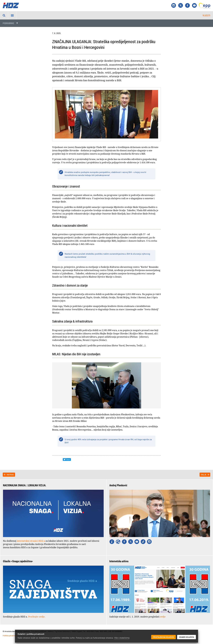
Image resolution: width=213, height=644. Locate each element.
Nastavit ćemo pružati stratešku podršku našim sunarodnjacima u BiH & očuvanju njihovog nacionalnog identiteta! (107, 255)
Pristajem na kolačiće (163, 637)
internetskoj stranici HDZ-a (31, 541)
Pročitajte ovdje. (37, 617)
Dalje (204, 475)
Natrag (10, 475)
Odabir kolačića (187, 637)
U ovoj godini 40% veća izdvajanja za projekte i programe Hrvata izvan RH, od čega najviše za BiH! (108, 441)
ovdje (163, 617)
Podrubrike (8, 23)
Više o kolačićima (122, 638)
